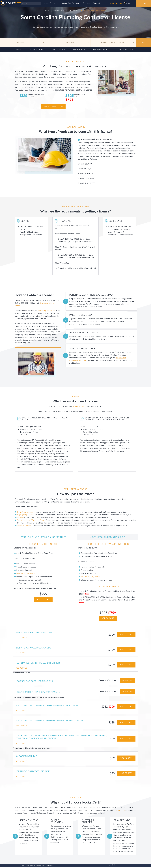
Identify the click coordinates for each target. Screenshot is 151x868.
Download (127, 681)
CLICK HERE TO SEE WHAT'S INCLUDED (108, 544)
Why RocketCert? (127, 49)
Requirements (58, 49)
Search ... (21, 2)
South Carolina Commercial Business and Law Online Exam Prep (107, 593)
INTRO (19, 49)
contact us (121, 811)
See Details (22, 638)
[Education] (113, 43)
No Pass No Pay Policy (26, 574)
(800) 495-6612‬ (117, 3)
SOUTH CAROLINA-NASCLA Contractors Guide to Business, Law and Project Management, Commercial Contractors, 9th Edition (107, 600)
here (48, 319)
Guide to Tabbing (24, 526)
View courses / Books (53, 106)
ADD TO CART (43, 600)
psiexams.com (78, 407)
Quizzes (20, 518)
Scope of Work (37, 49)
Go (143, 43)
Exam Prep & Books (102, 49)
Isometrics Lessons (25, 512)
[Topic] (23, 43)
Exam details (79, 49)
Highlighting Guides (25, 515)
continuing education (46, 311)
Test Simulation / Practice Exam (31, 520)
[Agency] (68, 43)
